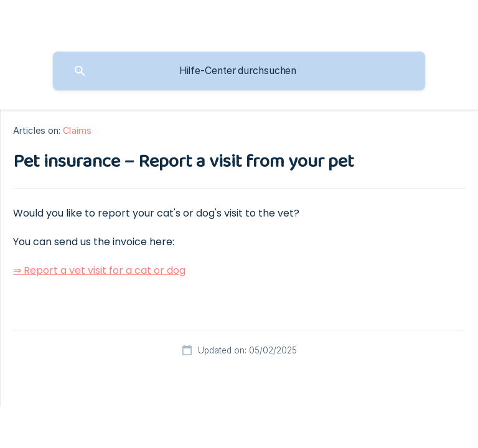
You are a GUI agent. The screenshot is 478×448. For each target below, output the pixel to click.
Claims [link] (77, 130)
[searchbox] (239, 71)
